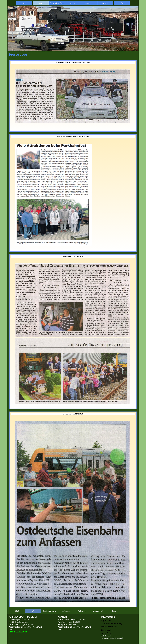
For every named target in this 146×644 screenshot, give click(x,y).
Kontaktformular (109, 627)
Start (24, 3)
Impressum (106, 620)
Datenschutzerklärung (111, 624)
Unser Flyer (106, 633)
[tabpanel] (73, 98)
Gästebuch (106, 630)
